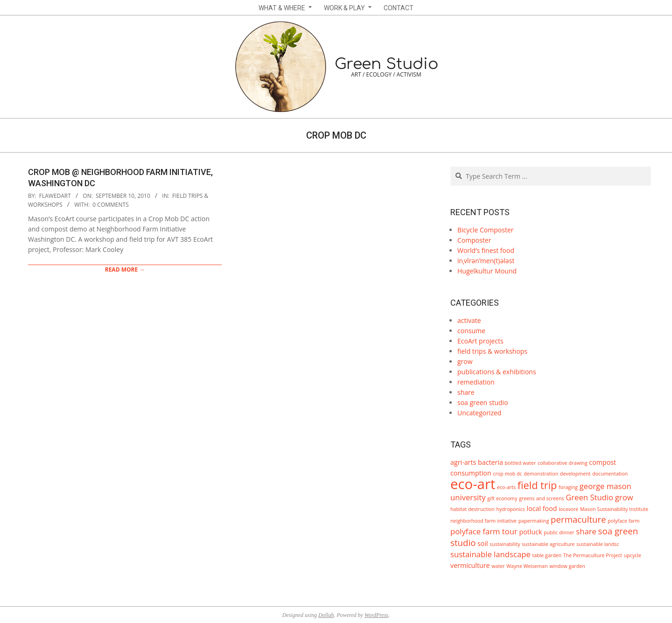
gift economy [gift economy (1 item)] (502, 498)
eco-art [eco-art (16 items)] (473, 484)
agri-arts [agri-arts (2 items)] (463, 462)
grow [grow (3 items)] (624, 497)
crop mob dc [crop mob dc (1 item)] (507, 474)
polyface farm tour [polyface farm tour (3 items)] (484, 531)
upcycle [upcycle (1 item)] (633, 555)
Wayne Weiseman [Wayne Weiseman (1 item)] (527, 566)
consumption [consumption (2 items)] (471, 473)
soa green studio (483, 402)
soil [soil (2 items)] (483, 543)
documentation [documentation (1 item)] (610, 474)
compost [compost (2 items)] (602, 462)
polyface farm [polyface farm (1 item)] (623, 521)
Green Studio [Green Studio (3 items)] (589, 497)
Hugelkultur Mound (487, 271)
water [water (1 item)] (498, 566)
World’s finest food (486, 250)
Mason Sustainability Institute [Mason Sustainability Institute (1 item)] (614, 509)
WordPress (376, 615)
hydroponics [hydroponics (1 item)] (511, 509)
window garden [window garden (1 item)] (567, 566)
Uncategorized (479, 413)
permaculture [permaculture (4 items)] (578, 519)
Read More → (125, 269)
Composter (474, 240)
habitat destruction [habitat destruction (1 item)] (472, 509)
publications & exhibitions (497, 372)
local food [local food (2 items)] (542, 508)
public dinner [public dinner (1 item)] (559, 532)
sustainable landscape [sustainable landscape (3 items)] (490, 554)
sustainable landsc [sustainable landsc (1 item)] (598, 544)
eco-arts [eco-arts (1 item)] (506, 487)
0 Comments (110, 205)
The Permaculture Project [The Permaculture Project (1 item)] (593, 555)
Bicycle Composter (485, 230)
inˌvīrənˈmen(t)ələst (486, 261)
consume (471, 331)
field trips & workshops (492, 351)
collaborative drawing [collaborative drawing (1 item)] (563, 463)
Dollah (326, 615)
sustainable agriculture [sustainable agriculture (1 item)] (548, 544)
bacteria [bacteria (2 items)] (490, 462)
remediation (476, 382)
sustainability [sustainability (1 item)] (505, 544)
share (466, 392)
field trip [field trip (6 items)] (537, 485)
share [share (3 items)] (586, 531)
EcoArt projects (480, 341)
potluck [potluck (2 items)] (530, 532)
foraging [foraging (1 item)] (568, 487)
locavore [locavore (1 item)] (568, 509)
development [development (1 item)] (575, 474)
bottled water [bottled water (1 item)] (521, 463)
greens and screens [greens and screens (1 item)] (541, 498)
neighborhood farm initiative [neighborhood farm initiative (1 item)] (483, 521)
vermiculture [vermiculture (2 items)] (470, 565)
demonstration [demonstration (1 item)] (541, 474)
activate (469, 320)
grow (465, 361)
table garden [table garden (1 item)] (547, 555)
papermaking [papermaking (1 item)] (534, 521)
